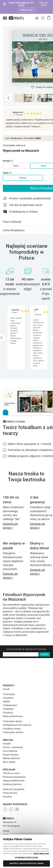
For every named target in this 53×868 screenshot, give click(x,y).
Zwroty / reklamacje (13, 747)
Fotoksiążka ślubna (13, 721)
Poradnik (7, 797)
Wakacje (21, 145)
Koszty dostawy (11, 755)
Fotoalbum (9, 145)
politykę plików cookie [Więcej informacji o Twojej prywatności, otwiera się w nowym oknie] (41, 853)
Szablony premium (12, 784)
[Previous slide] (8, 98)
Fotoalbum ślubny (12, 729)
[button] (5, 18)
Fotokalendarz (10, 705)
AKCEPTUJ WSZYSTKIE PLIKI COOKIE (26, 863)
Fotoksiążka (9, 694)
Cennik (6, 689)
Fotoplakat (8, 709)
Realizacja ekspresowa (14, 777)
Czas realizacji (10, 751)
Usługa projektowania (14, 781)
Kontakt (7, 744)
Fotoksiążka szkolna (13, 732)
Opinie (6, 831)
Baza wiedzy (9, 762)
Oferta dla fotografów (14, 789)
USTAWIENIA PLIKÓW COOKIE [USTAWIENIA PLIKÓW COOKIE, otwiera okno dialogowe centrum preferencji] (27, 857)
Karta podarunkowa (13, 716)
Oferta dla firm (10, 793)
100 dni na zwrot (11, 773)
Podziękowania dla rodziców (17, 725)
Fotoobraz (8, 713)
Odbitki (6, 702)
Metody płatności (11, 758)
